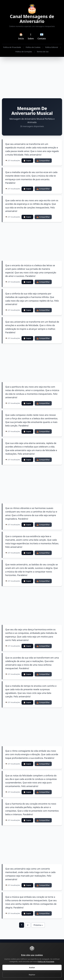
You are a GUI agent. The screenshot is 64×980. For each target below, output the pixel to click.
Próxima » (38, 925)
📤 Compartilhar (43, 161)
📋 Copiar (27, 161)
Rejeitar (32, 975)
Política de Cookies (33, 47)
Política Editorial (52, 47)
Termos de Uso (43, 52)
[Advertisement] (32, 78)
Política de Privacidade (12, 47)
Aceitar (32, 967)
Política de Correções (24, 52)
